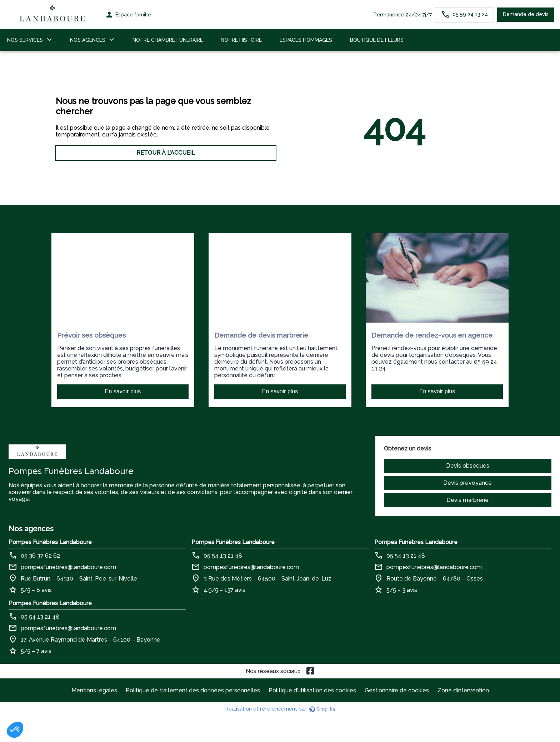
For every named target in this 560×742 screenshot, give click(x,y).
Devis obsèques (468, 466)
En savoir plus (123, 391)
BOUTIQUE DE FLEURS (377, 40)
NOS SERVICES (25, 40)
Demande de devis (526, 14)
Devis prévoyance (467, 483)
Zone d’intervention (463, 690)
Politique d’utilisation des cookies (312, 690)
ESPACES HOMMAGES (306, 40)
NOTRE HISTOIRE (241, 40)
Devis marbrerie (467, 500)
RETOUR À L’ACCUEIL (166, 153)
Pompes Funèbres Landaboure (50, 542)
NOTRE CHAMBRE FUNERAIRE (168, 40)
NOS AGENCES (88, 40)
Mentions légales (94, 690)
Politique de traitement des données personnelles (193, 690)
